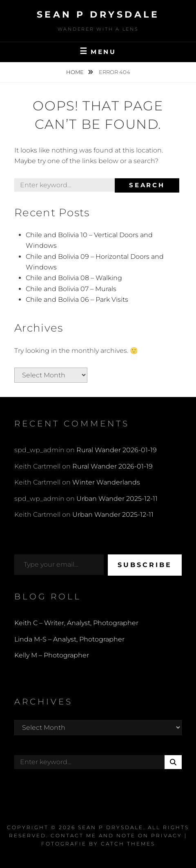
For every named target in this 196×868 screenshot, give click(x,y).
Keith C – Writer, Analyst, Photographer (76, 623)
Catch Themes (128, 844)
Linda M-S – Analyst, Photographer (69, 639)
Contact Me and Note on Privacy (116, 835)
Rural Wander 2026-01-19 (117, 450)
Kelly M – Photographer (52, 655)
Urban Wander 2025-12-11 (117, 499)
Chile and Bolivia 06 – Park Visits (77, 299)
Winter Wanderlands (106, 482)
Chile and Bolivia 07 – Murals (71, 289)
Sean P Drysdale (98, 15)
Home (76, 72)
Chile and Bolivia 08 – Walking (74, 278)
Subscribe (145, 565)
